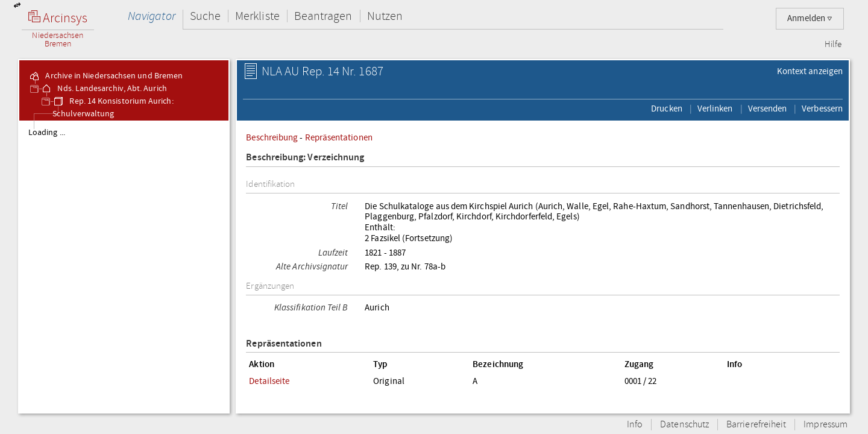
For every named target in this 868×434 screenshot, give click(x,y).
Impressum (826, 425)
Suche (205, 16)
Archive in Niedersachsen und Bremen (105, 76)
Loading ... (47, 133)
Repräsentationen (339, 137)
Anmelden (810, 18)
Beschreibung (272, 137)
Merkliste (257, 16)
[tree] (124, 266)
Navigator (152, 16)
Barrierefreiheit (756, 425)
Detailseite (269, 381)
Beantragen (323, 16)
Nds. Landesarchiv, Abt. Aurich (103, 89)
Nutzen (385, 16)
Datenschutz (684, 425)
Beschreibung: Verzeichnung (305, 158)
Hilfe (833, 45)
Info (635, 425)
